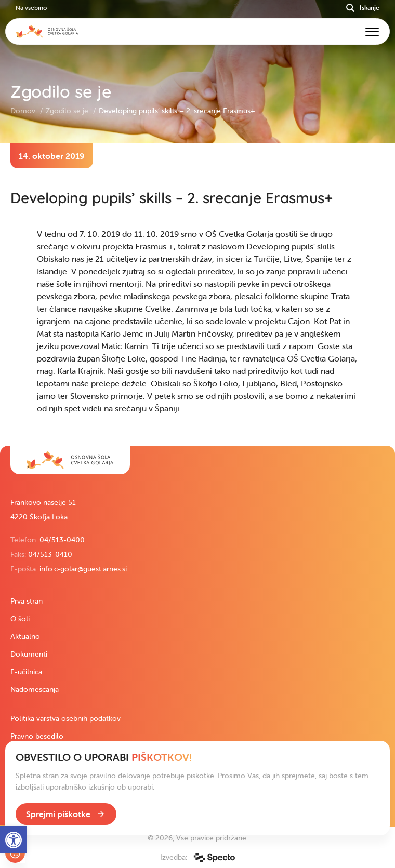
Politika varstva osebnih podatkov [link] (65, 718)
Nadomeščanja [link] (35, 689)
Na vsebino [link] (31, 8)
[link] (70, 460)
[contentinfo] (197, 295)
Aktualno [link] (25, 636)
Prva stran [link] (27, 601)
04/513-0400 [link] (62, 540)
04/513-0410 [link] (50, 554)
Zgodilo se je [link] (68, 111)
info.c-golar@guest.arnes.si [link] (83, 569)
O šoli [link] (20, 619)
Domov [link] (24, 111)
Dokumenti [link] (29, 654)
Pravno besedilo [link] (37, 736)
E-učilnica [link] (26, 672)
